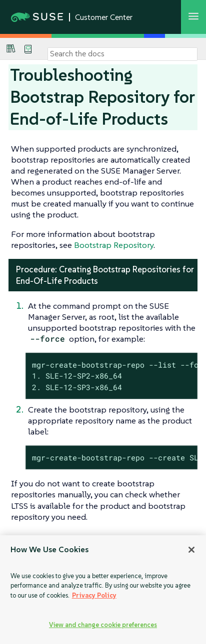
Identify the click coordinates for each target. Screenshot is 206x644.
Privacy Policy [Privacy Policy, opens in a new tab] (94, 595)
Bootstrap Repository (114, 245)
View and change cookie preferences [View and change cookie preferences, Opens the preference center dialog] (103, 625)
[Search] (122, 54)
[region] (103, 590)
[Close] (191, 550)
